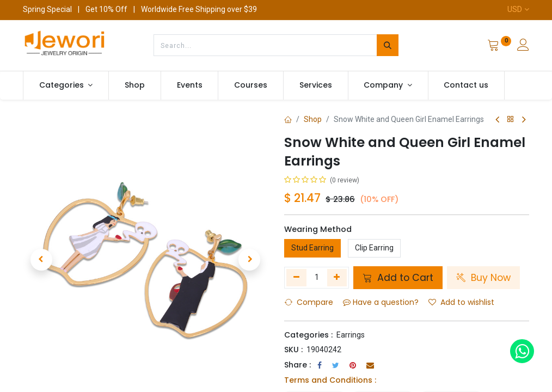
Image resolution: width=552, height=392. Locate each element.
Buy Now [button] (483, 278)
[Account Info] (523, 46)
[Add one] (337, 278)
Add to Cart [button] (398, 278)
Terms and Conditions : (330, 380)
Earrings (351, 335)
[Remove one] (296, 278)
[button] (41, 260)
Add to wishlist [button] (461, 302)
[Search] (388, 45)
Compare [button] (309, 302)
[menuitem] (135, 85)
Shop (313, 119)
